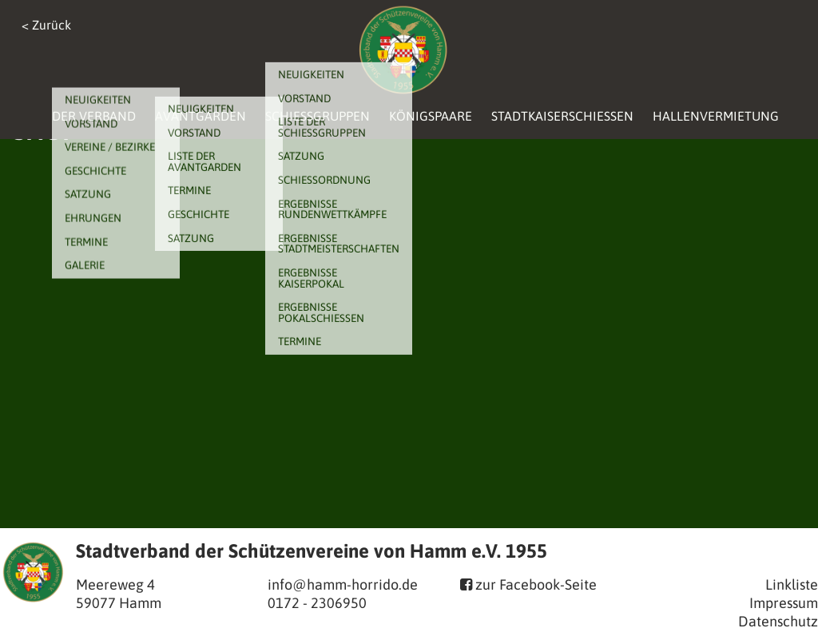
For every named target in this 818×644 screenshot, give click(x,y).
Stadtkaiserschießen (562, 116)
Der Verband (94, 116)
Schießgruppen (318, 116)
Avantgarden (201, 116)
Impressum (784, 603)
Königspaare (431, 116)
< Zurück (46, 25)
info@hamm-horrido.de (343, 584)
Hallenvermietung (716, 116)
